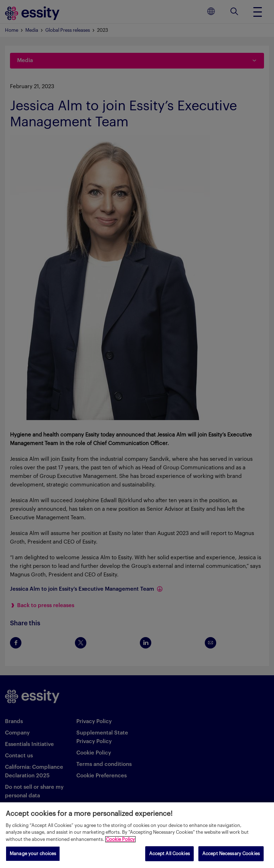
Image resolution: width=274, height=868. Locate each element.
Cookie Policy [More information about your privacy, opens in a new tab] (120, 839)
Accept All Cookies (169, 854)
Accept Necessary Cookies (231, 854)
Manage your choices (33, 854)
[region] (137, 835)
